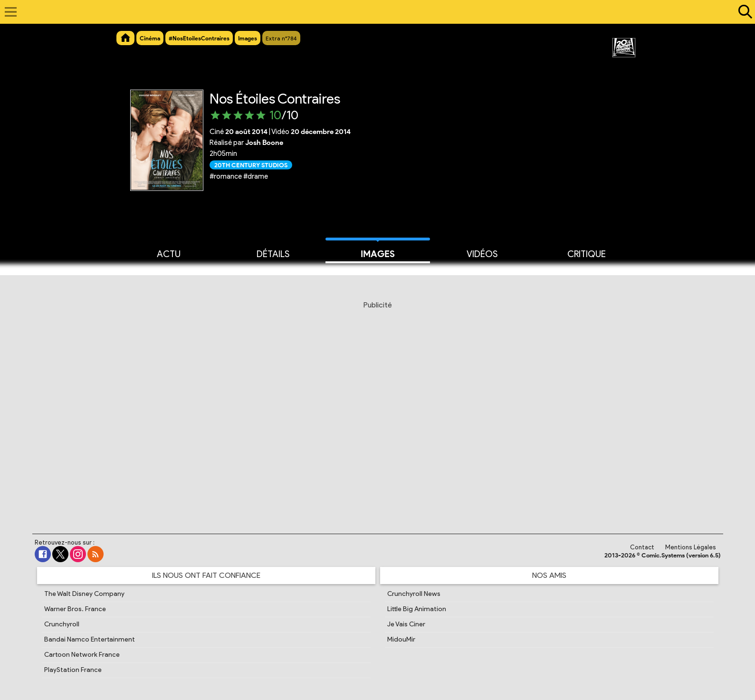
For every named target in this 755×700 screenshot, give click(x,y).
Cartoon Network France (82, 655)
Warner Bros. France (75, 609)
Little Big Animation (417, 609)
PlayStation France (73, 670)
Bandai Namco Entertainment (90, 639)
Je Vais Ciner (406, 624)
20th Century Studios (251, 165)
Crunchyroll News (414, 594)
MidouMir (401, 639)
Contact (642, 547)
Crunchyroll (62, 624)
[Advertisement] (378, 406)
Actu (169, 253)
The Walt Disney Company (84, 594)
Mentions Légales (691, 547)
